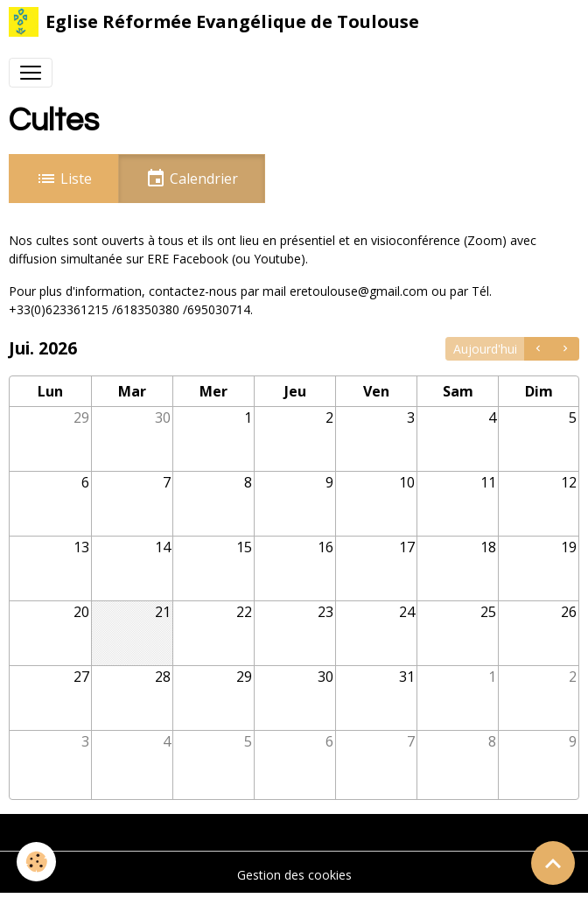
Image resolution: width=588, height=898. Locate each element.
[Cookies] (37, 862)
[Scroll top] (553, 863)
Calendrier (192, 179)
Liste (64, 179)
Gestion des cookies (294, 875)
